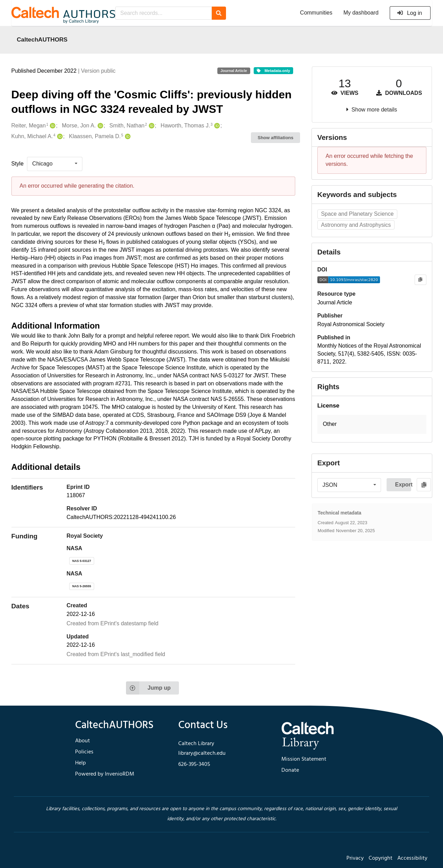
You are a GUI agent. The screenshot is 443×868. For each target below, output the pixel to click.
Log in (410, 13)
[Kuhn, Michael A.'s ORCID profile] (59, 137)
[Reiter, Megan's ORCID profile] (52, 126)
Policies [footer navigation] (84, 752)
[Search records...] (164, 13)
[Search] (219, 13)
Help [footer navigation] (80, 763)
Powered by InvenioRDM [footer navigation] (105, 774)
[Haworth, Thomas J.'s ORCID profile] (216, 126)
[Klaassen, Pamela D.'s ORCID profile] (127, 137)
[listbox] (55, 164)
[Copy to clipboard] (420, 280)
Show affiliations (276, 138)
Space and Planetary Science (357, 214)
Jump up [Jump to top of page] (148, 688)
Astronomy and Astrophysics (356, 225)
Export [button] (403, 485)
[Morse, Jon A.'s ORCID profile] (100, 126)
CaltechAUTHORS (42, 39)
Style (18, 164)
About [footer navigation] (83, 741)
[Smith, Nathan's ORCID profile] (151, 126)
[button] (372, 424)
